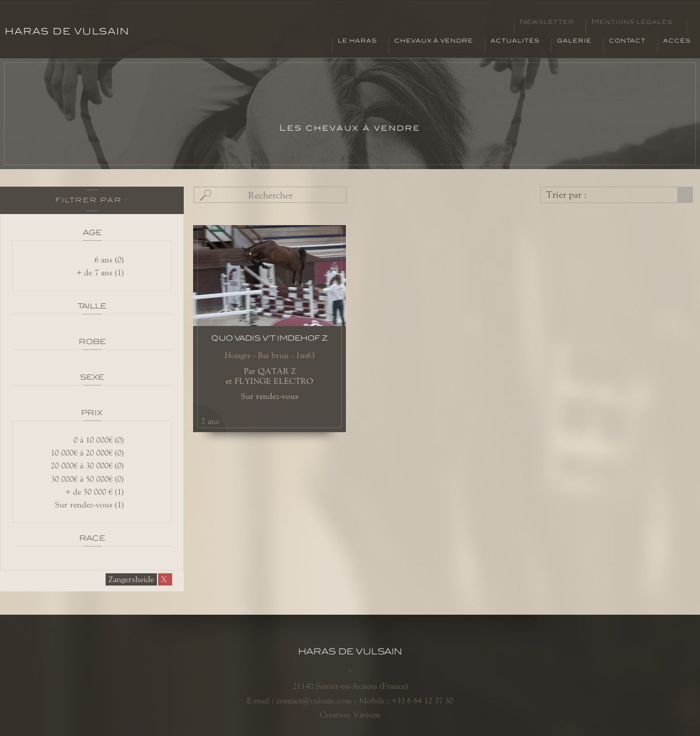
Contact (627, 41)
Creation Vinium (350, 714)
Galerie (574, 41)
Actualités (515, 41)
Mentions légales (632, 22)
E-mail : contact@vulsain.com (299, 700)
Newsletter (547, 22)
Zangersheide (131, 579)
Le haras (357, 41)
